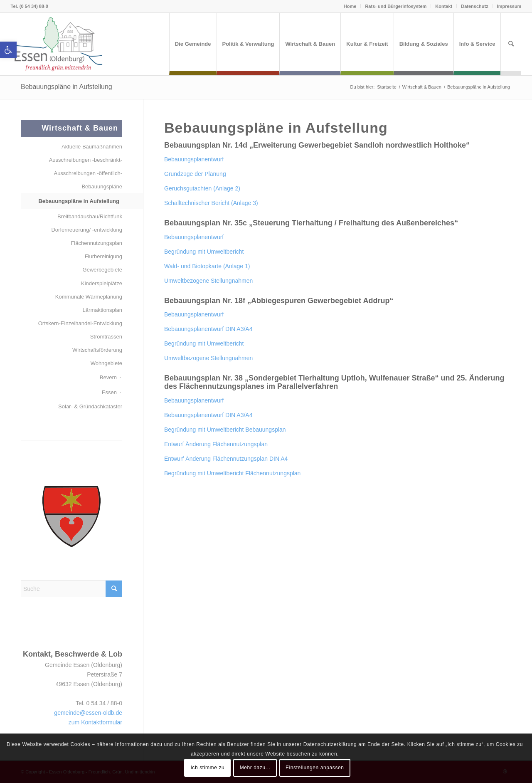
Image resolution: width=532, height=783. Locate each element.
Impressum (509, 6)
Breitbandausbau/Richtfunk (90, 216)
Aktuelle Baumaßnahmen (92, 147)
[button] (8, 50)
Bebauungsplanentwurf (194, 159)
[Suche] (511, 44)
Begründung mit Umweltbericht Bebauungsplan (225, 430)
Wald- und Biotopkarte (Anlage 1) (207, 266)
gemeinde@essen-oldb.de (88, 713)
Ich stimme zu (207, 768)
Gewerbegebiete (102, 270)
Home (350, 6)
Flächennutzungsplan (96, 243)
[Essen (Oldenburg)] (59, 44)
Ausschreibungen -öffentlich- (88, 173)
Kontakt (444, 6)
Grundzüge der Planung (195, 174)
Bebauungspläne (102, 186)
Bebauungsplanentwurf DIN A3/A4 (208, 329)
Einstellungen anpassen (315, 768)
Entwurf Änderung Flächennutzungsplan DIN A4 (226, 459)
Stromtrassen (106, 337)
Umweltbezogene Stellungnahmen (208, 281)
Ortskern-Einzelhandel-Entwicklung (80, 323)
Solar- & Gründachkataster (90, 406)
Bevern (108, 377)
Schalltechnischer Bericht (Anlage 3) (211, 203)
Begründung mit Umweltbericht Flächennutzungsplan (232, 473)
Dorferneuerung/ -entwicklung (87, 230)
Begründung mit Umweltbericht (204, 252)
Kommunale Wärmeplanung (89, 297)
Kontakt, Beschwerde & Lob (73, 654)
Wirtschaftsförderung (97, 350)
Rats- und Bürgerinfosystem (396, 6)
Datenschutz (474, 6)
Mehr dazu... (255, 768)
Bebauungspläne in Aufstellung (66, 87)
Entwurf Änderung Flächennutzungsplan (216, 444)
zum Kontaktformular (95, 722)
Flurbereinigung (103, 256)
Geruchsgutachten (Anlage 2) (202, 188)
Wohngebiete (106, 363)
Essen (109, 392)
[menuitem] (193, 44)
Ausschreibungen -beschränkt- (86, 160)
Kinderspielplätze (102, 283)
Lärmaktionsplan (102, 310)
